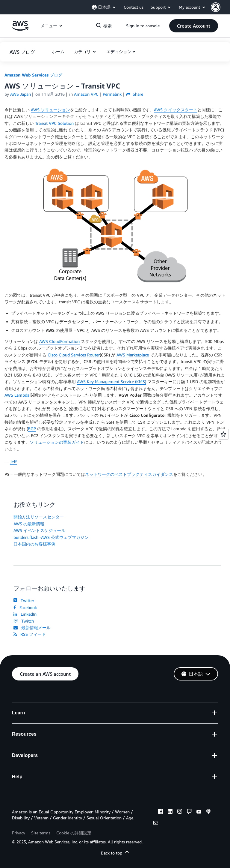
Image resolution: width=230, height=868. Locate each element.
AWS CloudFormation (59, 341)
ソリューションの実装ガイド (57, 442)
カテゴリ (83, 51)
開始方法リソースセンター (39, 517)
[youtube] (199, 812)
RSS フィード (30, 634)
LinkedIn (25, 614)
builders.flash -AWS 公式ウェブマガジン (51, 537)
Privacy (19, 833)
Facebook (25, 607)
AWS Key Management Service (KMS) (112, 381)
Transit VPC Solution (54, 123)
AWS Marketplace (133, 355)
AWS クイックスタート (176, 110)
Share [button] (135, 94)
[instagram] (180, 812)
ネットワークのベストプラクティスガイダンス (129, 474)
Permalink (112, 94)
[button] (220, 7)
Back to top (115, 853)
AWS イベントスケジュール (39, 530)
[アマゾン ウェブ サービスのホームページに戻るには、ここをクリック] (20, 29)
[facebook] (161, 812)
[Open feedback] (223, 434)
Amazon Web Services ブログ (33, 75)
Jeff (13, 462)
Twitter (24, 601)
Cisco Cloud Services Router (74, 355)
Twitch (24, 621)
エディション (119, 51)
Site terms (41, 833)
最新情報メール (32, 628)
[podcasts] (208, 812)
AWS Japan (21, 94)
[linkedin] (170, 812)
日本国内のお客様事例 (34, 544)
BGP (32, 429)
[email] (156, 824)
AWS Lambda (17, 395)
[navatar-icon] (216, 7)
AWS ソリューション (50, 110)
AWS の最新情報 (29, 524)
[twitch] (189, 812)
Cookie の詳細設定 (74, 833)
